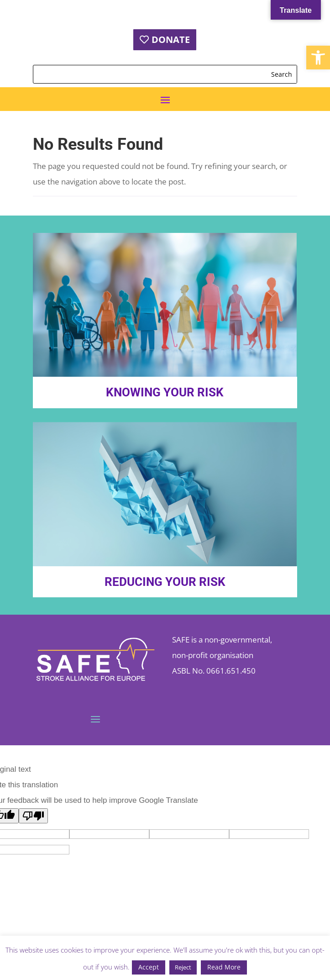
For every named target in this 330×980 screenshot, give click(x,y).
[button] (318, 58)
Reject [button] (183, 967)
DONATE (171, 40)
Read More (224, 967)
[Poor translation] (33, 816)
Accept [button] (149, 967)
